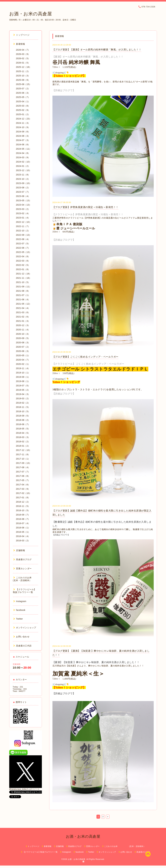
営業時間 (17, 664)
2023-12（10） (24, 170)
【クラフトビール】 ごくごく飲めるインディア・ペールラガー (88, 364)
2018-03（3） (23, 437)
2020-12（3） (23, 325)
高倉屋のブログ (23, 559)
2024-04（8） (23, 153)
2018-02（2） (23, 442)
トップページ (21, 35)
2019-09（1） (23, 377)
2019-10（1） (23, 373)
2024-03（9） (23, 157)
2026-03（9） (23, 54)
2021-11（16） (24, 278)
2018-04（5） (23, 433)
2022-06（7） (23, 248)
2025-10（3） (23, 76)
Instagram (20, 601)
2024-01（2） (23, 166)
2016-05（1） (23, 532)
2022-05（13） (24, 252)
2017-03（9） (23, 489)
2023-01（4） (23, 218)
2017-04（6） (23, 485)
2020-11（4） (23, 330)
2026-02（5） (23, 58)
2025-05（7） (23, 97)
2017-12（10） (24, 450)
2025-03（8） (23, 106)
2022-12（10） (24, 222)
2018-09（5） (23, 416)
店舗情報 (19, 550)
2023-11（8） (23, 175)
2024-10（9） (23, 127)
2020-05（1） (23, 355)
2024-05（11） (24, 149)
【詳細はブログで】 (64, 90)
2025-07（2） (23, 89)
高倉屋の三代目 (23, 646)
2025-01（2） (23, 114)
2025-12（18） (24, 67)
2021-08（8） (23, 291)
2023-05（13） (24, 200)
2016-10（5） (23, 510)
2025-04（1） (23, 101)
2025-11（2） (23, 71)
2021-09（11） (24, 287)
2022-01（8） (23, 269)
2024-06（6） (23, 145)
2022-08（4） (23, 239)
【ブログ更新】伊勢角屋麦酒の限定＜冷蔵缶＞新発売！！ (85, 207)
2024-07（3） (23, 140)
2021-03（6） (23, 312)
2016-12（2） (23, 502)
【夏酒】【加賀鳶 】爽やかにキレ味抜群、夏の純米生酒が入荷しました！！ (96, 662)
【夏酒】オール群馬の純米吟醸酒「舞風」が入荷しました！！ (88, 57)
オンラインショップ (25, 628)
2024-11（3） (23, 123)
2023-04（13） (24, 205)
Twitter (18, 619)
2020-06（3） (23, 351)
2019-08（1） (23, 381)
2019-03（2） (23, 398)
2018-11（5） (23, 407)
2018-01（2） (23, 446)
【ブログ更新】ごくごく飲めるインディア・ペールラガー (85, 357)
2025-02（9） (23, 110)
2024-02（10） (24, 162)
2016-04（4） (23, 536)
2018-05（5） (23, 429)
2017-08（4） (23, 467)
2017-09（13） (24, 463)
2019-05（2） (23, 390)
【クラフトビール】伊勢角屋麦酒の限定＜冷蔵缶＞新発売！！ (88, 214)
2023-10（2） (23, 179)
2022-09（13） (24, 235)
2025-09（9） (23, 80)
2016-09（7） (23, 515)
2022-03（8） (23, 261)
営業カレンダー (23, 569)
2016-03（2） (23, 541)
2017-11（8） (23, 454)
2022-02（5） (23, 265)
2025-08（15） (24, 84)
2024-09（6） (23, 132)
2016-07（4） (23, 523)
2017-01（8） (23, 497)
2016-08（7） (23, 519)
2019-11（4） (23, 368)
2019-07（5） (23, 386)
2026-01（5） (23, 63)
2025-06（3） (23, 93)
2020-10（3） (23, 334)
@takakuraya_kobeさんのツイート (25, 789)
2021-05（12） (24, 304)
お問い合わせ (21, 637)
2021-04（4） (23, 308)
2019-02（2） (23, 403)
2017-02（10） (24, 493)
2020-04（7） (23, 360)
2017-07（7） (23, 472)
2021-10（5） (23, 282)
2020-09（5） (23, 338)
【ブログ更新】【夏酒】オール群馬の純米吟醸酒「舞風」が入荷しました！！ (97, 50)
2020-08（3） (23, 343)
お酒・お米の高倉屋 (31, 14)
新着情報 (19, 44)
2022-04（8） (23, 256)
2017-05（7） (23, 480)
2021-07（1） (23, 295)
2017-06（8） (23, 476)
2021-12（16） (24, 274)
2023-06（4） (23, 196)
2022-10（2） (23, 231)
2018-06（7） (23, 424)
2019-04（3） (23, 394)
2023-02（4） (23, 213)
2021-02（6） (23, 317)
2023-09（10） (24, 183)
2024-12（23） (24, 119)
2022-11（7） (23, 226)
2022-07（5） (23, 244)
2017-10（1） (23, 459)
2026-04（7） (23, 50)
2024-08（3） (23, 136)
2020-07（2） (23, 347)
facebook (19, 610)
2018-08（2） (23, 420)
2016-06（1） (23, 528)
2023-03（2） (23, 209)
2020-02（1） (23, 364)
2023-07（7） (23, 192)
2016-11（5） (23, 506)
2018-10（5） (23, 411)
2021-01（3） (23, 321)
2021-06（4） (23, 299)
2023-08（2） (23, 188)
